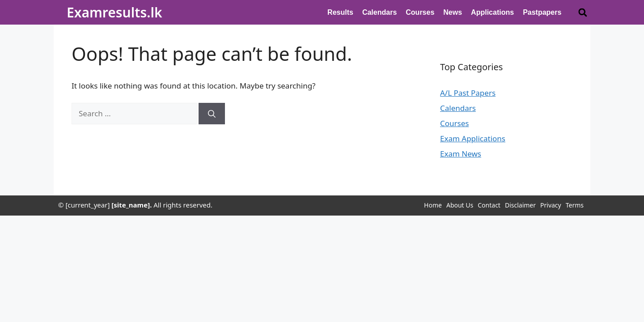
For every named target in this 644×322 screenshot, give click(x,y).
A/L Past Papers (468, 93)
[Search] (212, 114)
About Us (460, 205)
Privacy (551, 205)
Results (340, 12)
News (453, 12)
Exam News (461, 154)
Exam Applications (473, 138)
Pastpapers (542, 12)
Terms (575, 205)
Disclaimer (520, 205)
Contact (489, 205)
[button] (583, 12)
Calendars (379, 12)
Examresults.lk (114, 12)
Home (433, 205)
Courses (420, 12)
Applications (492, 12)
